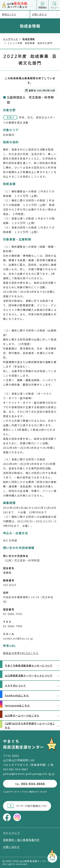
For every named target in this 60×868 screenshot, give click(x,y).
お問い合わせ (46, 15)
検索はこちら (16, 15)
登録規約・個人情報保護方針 (21, 840)
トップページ (11, 39)
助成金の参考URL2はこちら (21, 653)
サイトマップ (12, 833)
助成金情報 (29, 39)
